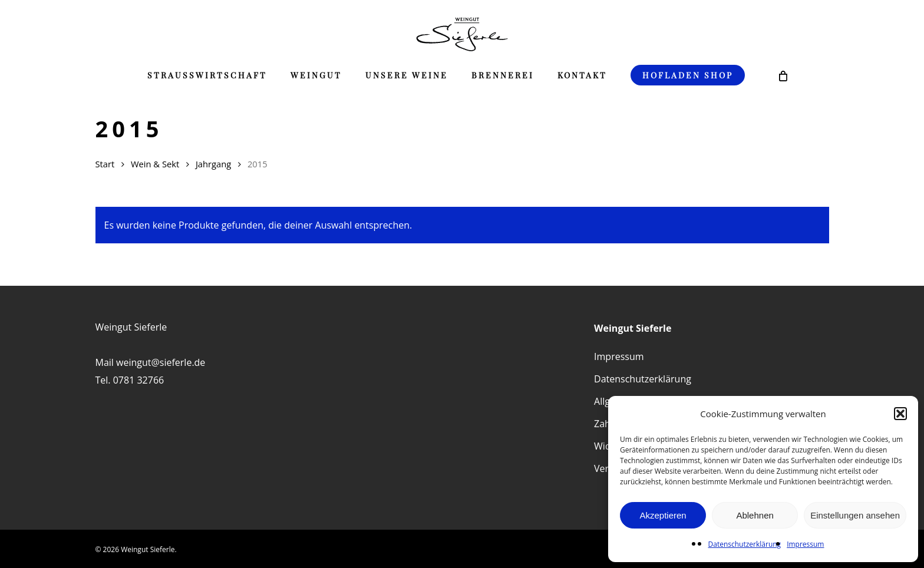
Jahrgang (213, 164)
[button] (900, 414)
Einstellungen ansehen (855, 515)
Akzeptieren (663, 515)
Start (105, 164)
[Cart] (783, 75)
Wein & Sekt (155, 164)
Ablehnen (755, 515)
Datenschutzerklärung (745, 544)
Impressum (805, 544)
